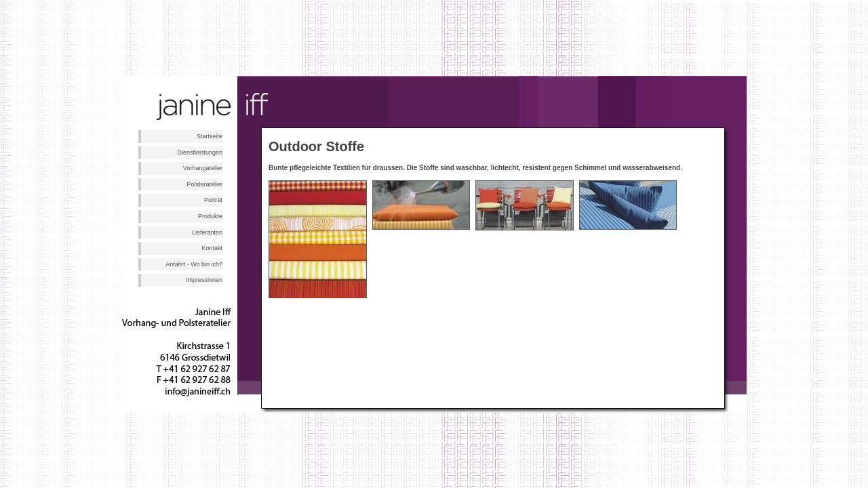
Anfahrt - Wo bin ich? (194, 264)
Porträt (213, 200)
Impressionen (204, 280)
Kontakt (212, 248)
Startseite (210, 136)
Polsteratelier (204, 184)
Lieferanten (207, 232)
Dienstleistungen (200, 152)
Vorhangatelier (203, 168)
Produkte (210, 216)
